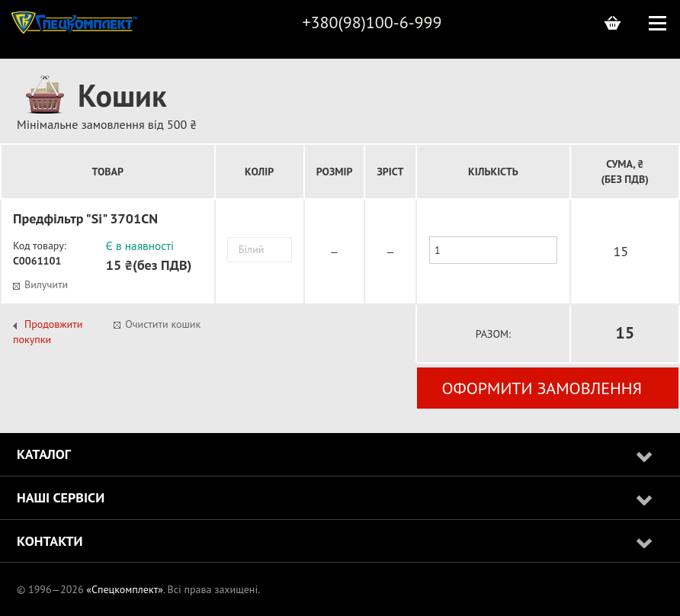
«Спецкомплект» (125, 589)
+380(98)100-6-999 (372, 22)
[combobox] (260, 250)
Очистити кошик (163, 324)
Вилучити (46, 284)
